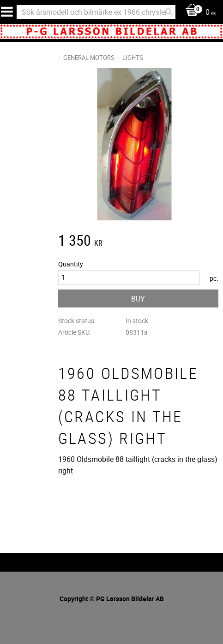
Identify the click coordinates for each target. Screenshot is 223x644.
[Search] (169, 12)
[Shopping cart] (198, 13)
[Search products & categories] (96, 12)
